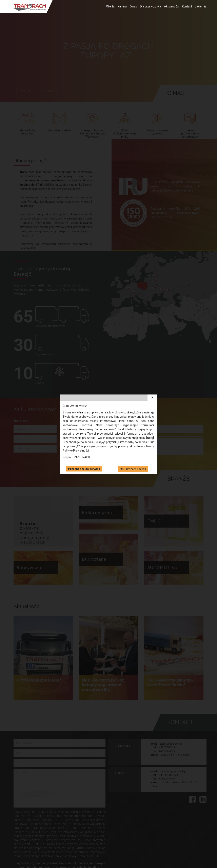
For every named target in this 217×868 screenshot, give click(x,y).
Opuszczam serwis (133, 469)
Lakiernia (201, 6)
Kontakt (188, 6)
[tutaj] (150, 438)
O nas (137, 6)
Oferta (115, 6)
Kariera (126, 6)
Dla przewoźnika (153, 6)
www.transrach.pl (83, 412)
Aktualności (173, 6)
